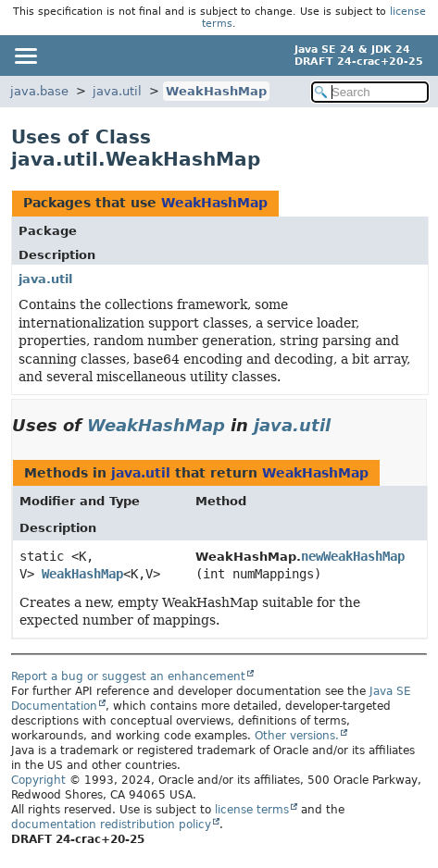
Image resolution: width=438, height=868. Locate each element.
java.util (117, 91)
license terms (252, 810)
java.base (39, 91)
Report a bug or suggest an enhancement (128, 676)
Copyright (38, 780)
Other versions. (297, 736)
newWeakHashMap (353, 556)
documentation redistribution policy (111, 825)
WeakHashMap (216, 91)
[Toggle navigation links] (25, 56)
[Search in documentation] (370, 92)
